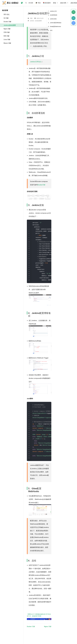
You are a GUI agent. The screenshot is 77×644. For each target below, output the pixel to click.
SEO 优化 (7, 14)
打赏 (73, 12)
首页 (31, 3)
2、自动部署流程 (53, 15)
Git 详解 (6, 18)
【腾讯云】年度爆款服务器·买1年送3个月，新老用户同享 (39, 621)
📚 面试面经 (47, 3)
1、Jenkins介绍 (52, 11)
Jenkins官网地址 (36, 62)
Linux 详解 (7, 39)
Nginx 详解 (7, 29)
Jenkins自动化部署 (10, 25)
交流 (73, 18)
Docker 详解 (7, 22)
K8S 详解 (6, 36)
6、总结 (50, 30)
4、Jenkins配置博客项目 (55, 23)
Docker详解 (41, 185)
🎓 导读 (38, 3)
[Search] (26, 3)
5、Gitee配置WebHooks (54, 27)
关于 (73, 23)
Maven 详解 (7, 43)
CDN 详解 (7, 32)
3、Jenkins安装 (52, 19)
